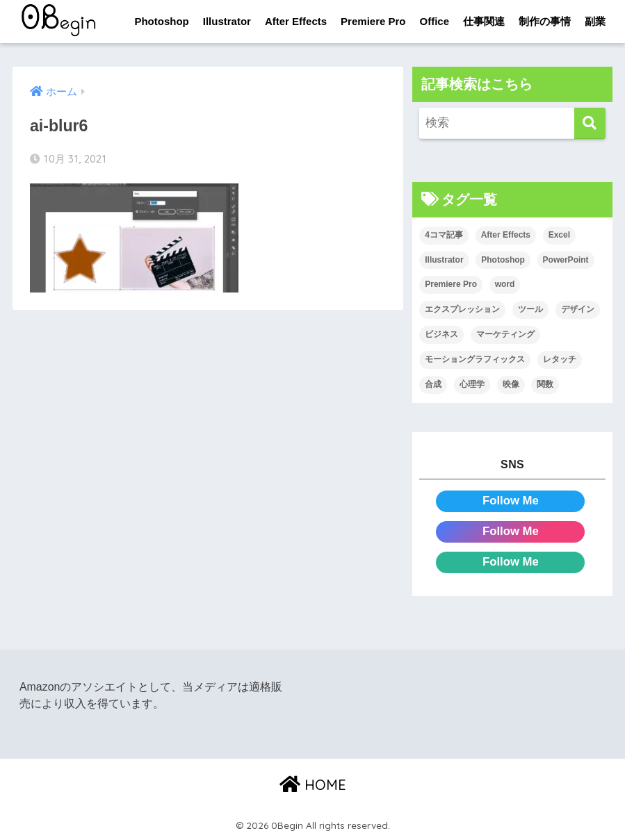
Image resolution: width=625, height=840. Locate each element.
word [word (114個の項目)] (505, 285)
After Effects (296, 21)
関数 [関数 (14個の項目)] (545, 384)
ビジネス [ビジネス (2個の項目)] (441, 334)
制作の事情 (545, 21)
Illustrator (227, 21)
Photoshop (161, 21)
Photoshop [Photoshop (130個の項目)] (503, 260)
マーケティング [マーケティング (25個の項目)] (505, 334)
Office (435, 21)
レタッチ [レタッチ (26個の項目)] (560, 359)
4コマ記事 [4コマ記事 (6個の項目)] (444, 235)
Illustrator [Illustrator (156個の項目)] (444, 260)
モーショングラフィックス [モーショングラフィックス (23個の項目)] (475, 359)
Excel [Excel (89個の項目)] (559, 235)
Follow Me (511, 501)
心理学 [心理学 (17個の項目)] (472, 384)
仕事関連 (484, 21)
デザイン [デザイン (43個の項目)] (578, 309)
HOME (313, 785)
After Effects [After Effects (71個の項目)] (506, 235)
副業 (595, 21)
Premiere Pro (373, 21)
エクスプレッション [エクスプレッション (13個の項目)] (462, 309)
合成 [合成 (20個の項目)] (433, 384)
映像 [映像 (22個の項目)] (511, 384)
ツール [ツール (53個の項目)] (530, 309)
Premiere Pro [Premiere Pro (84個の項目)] (451, 285)
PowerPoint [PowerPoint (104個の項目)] (566, 260)
